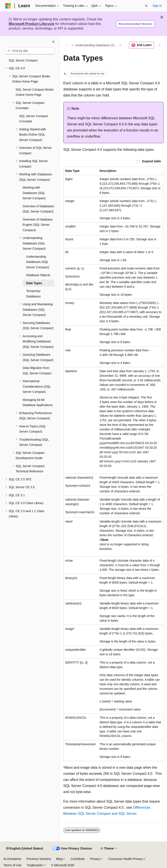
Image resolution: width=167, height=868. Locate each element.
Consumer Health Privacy (126, 859)
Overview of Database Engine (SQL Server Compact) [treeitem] (38, 225)
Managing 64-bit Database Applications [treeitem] (38, 402)
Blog (59, 859)
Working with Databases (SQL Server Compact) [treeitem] (34, 193)
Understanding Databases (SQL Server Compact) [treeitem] (38, 262)
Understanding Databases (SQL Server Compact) (97, 45)
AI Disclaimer (12, 859)
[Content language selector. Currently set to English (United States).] (24, 849)
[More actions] (160, 45)
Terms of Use (12, 865)
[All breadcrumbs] (67, 45)
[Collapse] (53, 42)
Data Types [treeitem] (34, 283)
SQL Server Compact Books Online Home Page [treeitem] (35, 92)
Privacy (95, 859)
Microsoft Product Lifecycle (32, 24)
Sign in (157, 6)
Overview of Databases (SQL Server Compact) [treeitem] (38, 209)
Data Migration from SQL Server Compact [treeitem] (37, 371)
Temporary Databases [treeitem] (33, 294)
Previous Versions (39, 859)
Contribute (78, 859)
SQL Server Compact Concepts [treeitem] (34, 119)
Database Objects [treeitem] (38, 275)
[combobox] (30, 51)
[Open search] (146, 6)
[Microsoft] (8, 6)
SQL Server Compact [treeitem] (23, 60)
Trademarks (35, 865)
